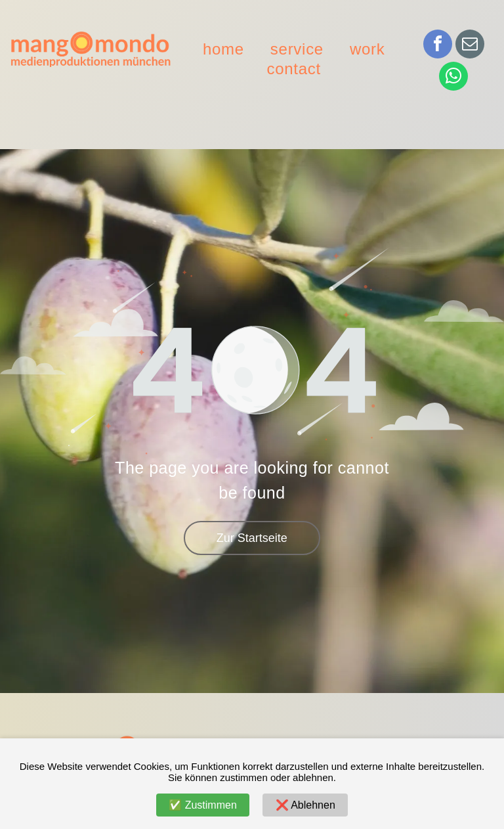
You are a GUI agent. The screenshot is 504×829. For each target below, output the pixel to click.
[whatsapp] (453, 78)
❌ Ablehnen (305, 805)
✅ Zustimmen (203, 805)
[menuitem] (223, 49)
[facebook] (438, 46)
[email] (470, 46)
